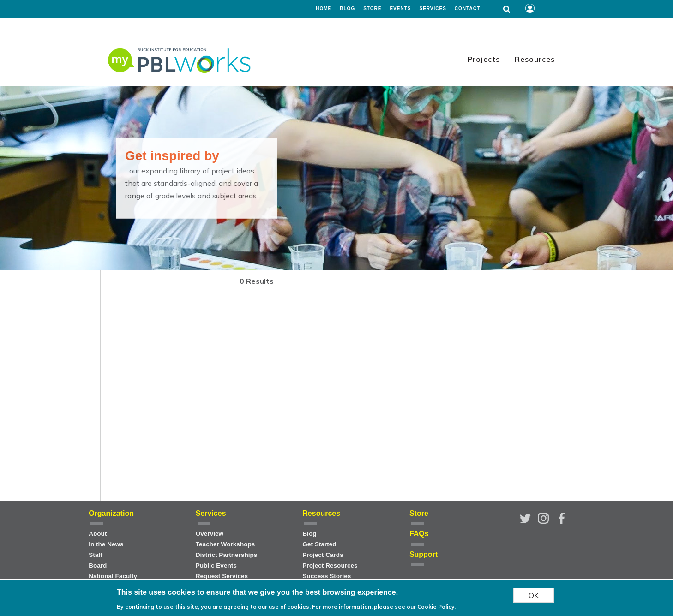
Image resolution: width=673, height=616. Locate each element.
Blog (347, 9)
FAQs (419, 534)
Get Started (319, 544)
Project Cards (323, 555)
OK (534, 595)
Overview (210, 534)
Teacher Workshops (225, 544)
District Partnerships (227, 555)
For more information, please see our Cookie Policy (383, 607)
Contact (467, 9)
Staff (96, 555)
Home (324, 9)
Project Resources (330, 565)
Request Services (222, 576)
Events (400, 9)
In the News (106, 544)
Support (424, 554)
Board (98, 565)
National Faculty (113, 576)
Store (372, 9)
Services (433, 9)
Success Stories (327, 576)
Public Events (216, 565)
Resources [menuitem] (535, 59)
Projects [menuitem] (484, 59)
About (98, 534)
